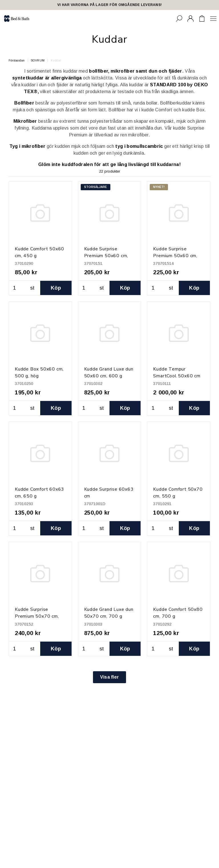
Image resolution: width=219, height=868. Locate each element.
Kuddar (56, 61)
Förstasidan (17, 61)
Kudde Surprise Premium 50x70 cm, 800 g (37, 616)
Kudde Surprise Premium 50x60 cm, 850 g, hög (175, 256)
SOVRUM (38, 61)
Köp (56, 288)
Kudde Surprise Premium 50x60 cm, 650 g (106, 256)
